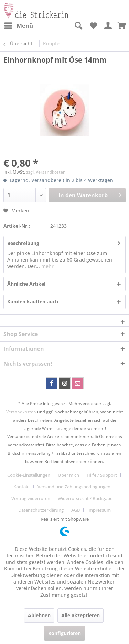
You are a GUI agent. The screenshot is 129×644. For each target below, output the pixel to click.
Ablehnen (39, 615)
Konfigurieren (64, 633)
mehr (47, 266)
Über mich (68, 475)
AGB (76, 510)
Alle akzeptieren (80, 615)
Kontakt (22, 487)
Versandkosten (21, 412)
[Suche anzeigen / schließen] (78, 26)
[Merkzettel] (93, 26)
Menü (19, 25)
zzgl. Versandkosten (46, 172)
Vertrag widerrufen (31, 498)
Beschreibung (23, 243)
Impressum (99, 510)
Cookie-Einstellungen (29, 475)
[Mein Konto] (108, 26)
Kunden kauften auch (33, 302)
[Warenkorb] (122, 26)
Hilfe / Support (102, 475)
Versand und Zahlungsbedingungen (74, 487)
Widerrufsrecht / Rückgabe (85, 498)
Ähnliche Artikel (26, 284)
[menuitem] (18, 26)
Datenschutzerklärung (41, 510)
